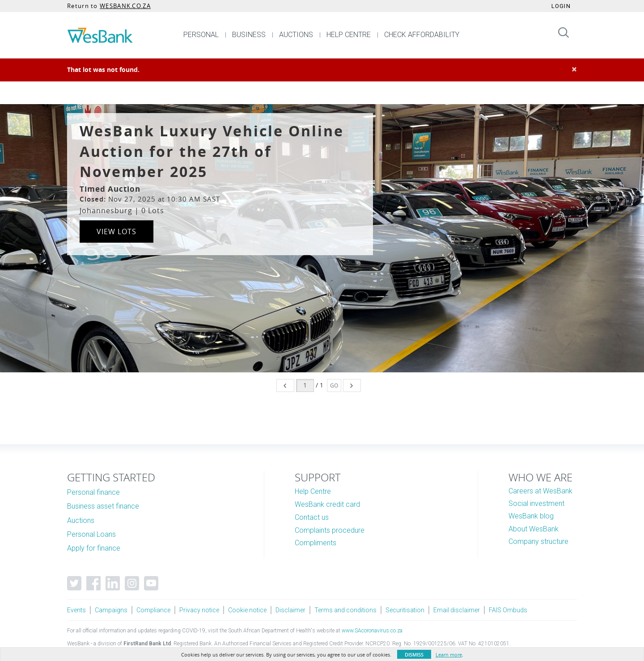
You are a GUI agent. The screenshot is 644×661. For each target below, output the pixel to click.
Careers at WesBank (540, 491)
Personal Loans (91, 534)
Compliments (316, 543)
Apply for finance (94, 548)
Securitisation (405, 610)
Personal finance (93, 492)
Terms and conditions (345, 610)
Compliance (153, 610)
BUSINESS (249, 35)
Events (76, 610)
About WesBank (534, 529)
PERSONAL (201, 35)
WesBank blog (531, 516)
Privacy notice (199, 610)
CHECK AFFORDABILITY (422, 35)
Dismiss (414, 655)
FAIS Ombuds (508, 610)
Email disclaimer (457, 610)
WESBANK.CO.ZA (125, 6)
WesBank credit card (327, 504)
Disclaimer (290, 610)
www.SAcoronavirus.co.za (372, 631)
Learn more (449, 655)
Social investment (536, 503)
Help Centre (313, 491)
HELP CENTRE (349, 35)
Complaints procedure (330, 530)
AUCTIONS (296, 35)
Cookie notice (247, 610)
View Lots (117, 232)
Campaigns (111, 610)
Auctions (81, 520)
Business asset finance (103, 506)
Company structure (538, 541)
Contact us (312, 517)
